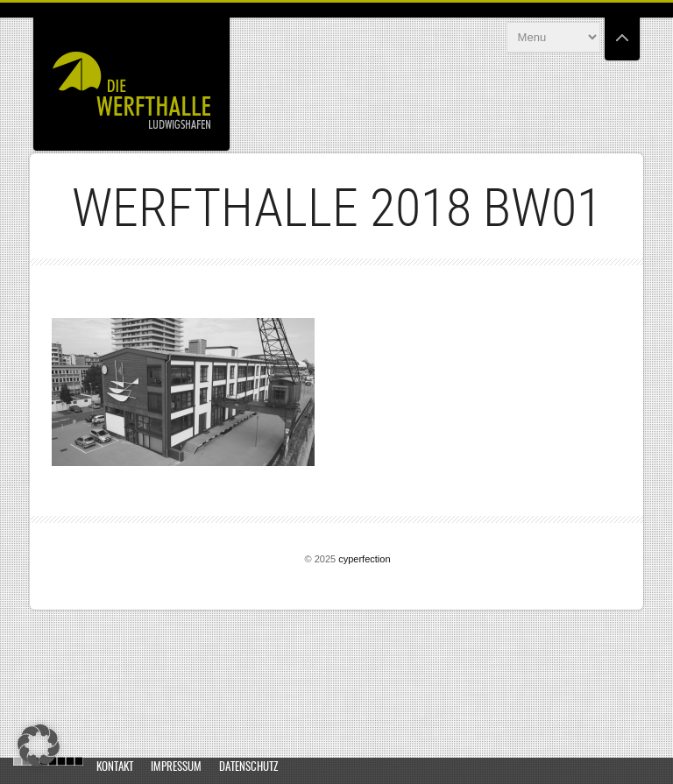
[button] (39, 745)
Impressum (176, 768)
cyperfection (364, 559)
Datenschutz (248, 768)
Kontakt (115, 768)
